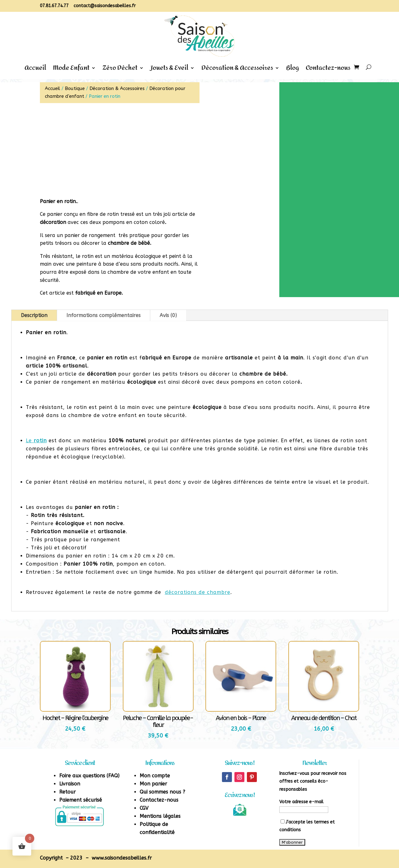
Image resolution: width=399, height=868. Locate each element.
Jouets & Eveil (169, 70)
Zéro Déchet (120, 70)
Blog (293, 70)
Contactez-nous (328, 70)
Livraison (70, 784)
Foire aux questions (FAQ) (89, 776)
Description (34, 315)
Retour (67, 792)
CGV (144, 808)
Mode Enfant (71, 70)
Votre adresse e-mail (301, 802)
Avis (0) (168, 315)
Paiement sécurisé (81, 800)
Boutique (75, 88)
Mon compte (155, 776)
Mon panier (153, 784)
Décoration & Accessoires (237, 70)
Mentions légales (160, 816)
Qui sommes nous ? (162, 792)
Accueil (35, 70)
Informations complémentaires (103, 315)
